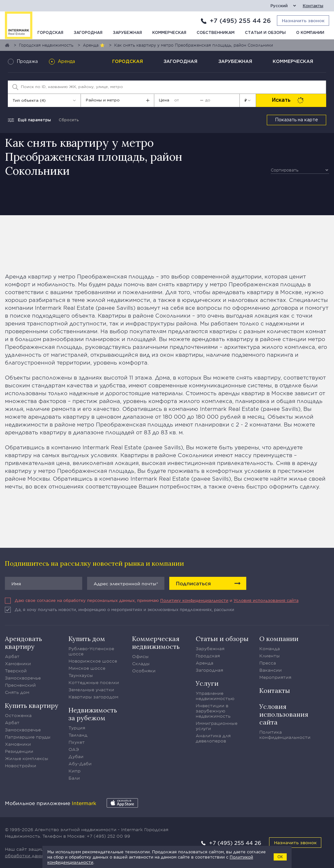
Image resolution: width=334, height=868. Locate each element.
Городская (50, 33)
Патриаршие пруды (28, 737)
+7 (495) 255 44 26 (240, 21)
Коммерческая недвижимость (156, 643)
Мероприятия (275, 677)
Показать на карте (296, 120)
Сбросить (69, 120)
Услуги (207, 683)
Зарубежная (127, 33)
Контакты (313, 6)
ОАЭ (74, 749)
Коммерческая (169, 33)
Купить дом (87, 639)
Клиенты (270, 656)
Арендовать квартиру (23, 643)
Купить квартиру (32, 705)
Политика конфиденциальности (285, 735)
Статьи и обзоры (265, 33)
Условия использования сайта (266, 600)
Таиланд (78, 735)
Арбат (12, 656)
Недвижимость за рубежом (93, 714)
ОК (280, 857)
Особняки (144, 671)
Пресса (268, 663)
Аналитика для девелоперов (213, 738)
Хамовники (18, 664)
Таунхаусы (81, 675)
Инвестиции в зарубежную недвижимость (213, 711)
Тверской (16, 671)
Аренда (205, 663)
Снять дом (17, 692)
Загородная (88, 33)
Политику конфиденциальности (194, 600)
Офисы (140, 656)
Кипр (75, 771)
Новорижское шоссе (93, 661)
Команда (270, 649)
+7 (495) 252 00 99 (108, 836)
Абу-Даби (80, 764)
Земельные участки (91, 690)
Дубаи (76, 756)
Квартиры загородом (93, 697)
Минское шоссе (87, 668)
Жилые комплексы (27, 758)
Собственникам (216, 33)
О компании (310, 33)
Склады (141, 664)
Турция (77, 728)
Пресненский (20, 685)
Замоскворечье (23, 678)
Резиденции (19, 751)
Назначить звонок (295, 842)
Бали (74, 778)
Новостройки (21, 766)
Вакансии (271, 670)
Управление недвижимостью (215, 696)
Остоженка (18, 715)
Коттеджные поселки (94, 682)
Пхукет (77, 742)
